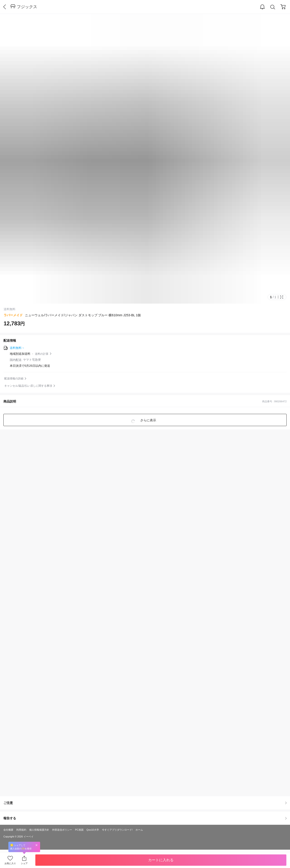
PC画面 (79, 830)
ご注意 (145, 803)
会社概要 (8, 830)
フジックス (27, 7)
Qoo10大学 (93, 830)
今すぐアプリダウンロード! (117, 830)
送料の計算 (42, 354)
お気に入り (10, 863)
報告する (145, 818)
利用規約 (21, 830)
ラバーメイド (13, 315)
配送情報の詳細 (14, 379)
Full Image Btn (282, 297)
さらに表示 (148, 420)
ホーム (139, 830)
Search (273, 7)
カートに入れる (161, 860)
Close (36, 845)
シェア (24, 863)
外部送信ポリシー (62, 830)
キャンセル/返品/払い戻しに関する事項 (28, 386)
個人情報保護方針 (39, 830)
